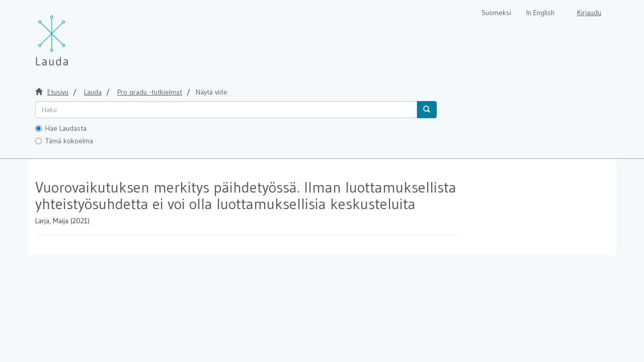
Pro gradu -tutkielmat (150, 92)
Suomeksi (496, 13)
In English (540, 13)
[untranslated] (226, 110)
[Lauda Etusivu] (73, 35)
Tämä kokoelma (64, 141)
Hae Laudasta (61, 128)
